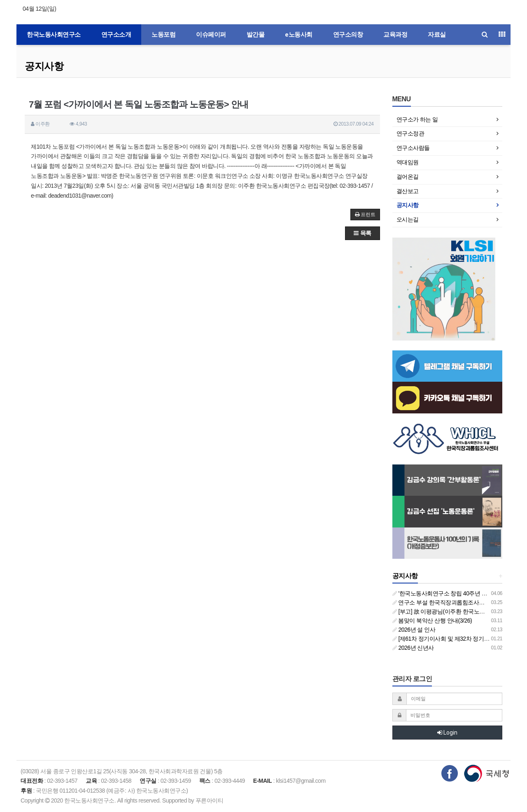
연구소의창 (348, 35)
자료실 (437, 35)
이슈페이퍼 (211, 35)
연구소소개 (116, 35)
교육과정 (395, 35)
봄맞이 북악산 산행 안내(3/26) (432, 621)
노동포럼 (163, 35)
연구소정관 (410, 133)
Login (447, 733)
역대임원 (408, 162)
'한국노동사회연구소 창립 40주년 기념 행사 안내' (456, 593)
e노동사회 (299, 35)
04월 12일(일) (39, 9)
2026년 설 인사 (414, 630)
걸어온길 (408, 177)
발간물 (256, 35)
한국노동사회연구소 (54, 35)
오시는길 (408, 219)
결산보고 (408, 191)
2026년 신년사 (413, 648)
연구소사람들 (413, 148)
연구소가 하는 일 (417, 119)
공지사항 (44, 66)
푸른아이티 (210, 800)
